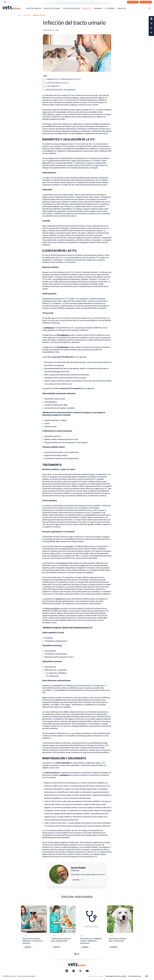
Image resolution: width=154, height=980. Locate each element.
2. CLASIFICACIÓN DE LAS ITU (57, 83)
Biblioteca (27, 15)
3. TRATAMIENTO (52, 86)
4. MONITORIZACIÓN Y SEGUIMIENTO (60, 90)
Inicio (19, 15)
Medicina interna (39, 15)
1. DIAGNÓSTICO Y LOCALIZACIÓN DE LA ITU (63, 79)
